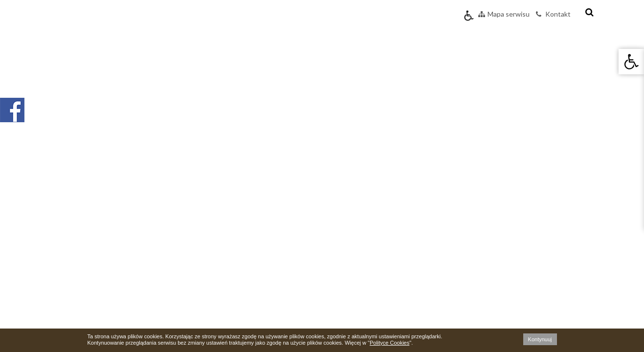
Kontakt (553, 14)
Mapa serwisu (504, 14)
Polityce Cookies (389, 343)
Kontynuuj (540, 339)
